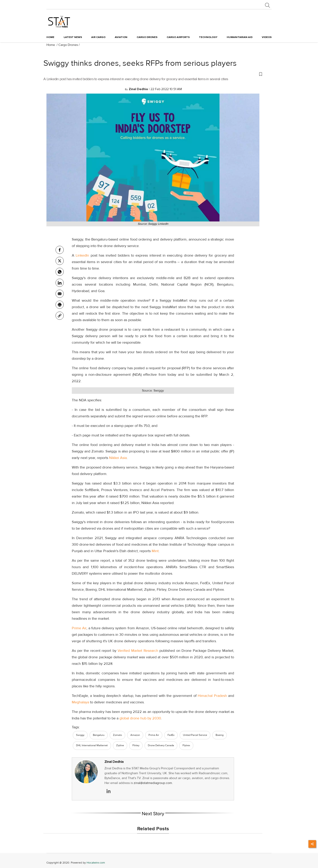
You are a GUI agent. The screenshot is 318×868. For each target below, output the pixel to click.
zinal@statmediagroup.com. (153, 783)
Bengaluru (99, 735)
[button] (153, 74)
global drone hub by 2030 (140, 718)
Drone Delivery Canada (161, 745)
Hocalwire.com (96, 863)
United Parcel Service (195, 735)
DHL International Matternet (92, 745)
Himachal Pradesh (212, 696)
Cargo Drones (68, 45)
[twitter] (60, 261)
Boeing (220, 735)
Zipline (120, 745)
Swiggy (80, 735)
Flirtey (136, 745)
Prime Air (79, 628)
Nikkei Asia (118, 458)
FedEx (171, 735)
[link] (60, 316)
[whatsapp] (60, 272)
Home (50, 37)
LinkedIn (83, 255)
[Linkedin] (60, 283)
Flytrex (186, 745)
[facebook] (60, 250)
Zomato (117, 735)
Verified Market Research (138, 651)
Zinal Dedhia (114, 762)
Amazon (135, 735)
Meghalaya (81, 702)
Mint (155, 551)
